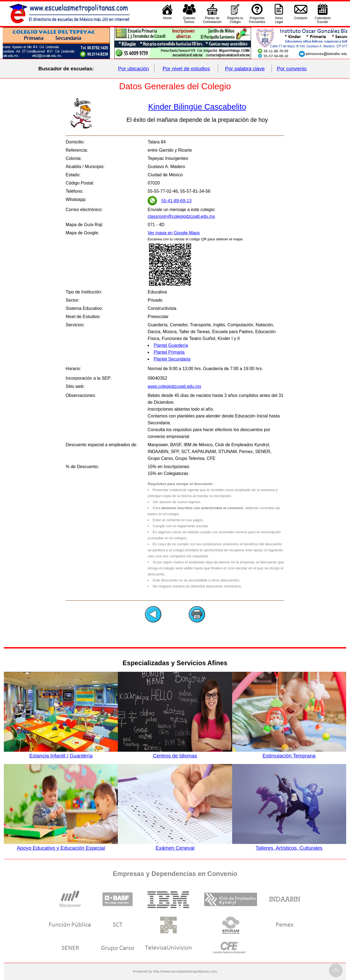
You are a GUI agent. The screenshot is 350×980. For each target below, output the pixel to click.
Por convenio (292, 69)
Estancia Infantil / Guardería (61, 753)
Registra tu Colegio (235, 20)
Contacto (301, 20)
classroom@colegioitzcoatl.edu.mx (181, 216)
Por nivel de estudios (186, 69)
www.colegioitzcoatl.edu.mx (174, 386)
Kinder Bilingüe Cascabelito (197, 107)
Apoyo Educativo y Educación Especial (61, 845)
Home (167, 20)
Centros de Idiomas (175, 753)
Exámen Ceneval (175, 845)
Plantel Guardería (171, 345)
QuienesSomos (189, 20)
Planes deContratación (212, 20)
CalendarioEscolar (323, 20)
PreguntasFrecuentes (257, 20)
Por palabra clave (245, 69)
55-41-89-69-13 (176, 201)
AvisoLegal (279, 20)
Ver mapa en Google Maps (174, 233)
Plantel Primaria (169, 352)
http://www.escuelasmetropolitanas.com (185, 971)
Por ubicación (134, 69)
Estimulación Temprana (289, 753)
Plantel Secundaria (172, 359)
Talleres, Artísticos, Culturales (289, 845)
